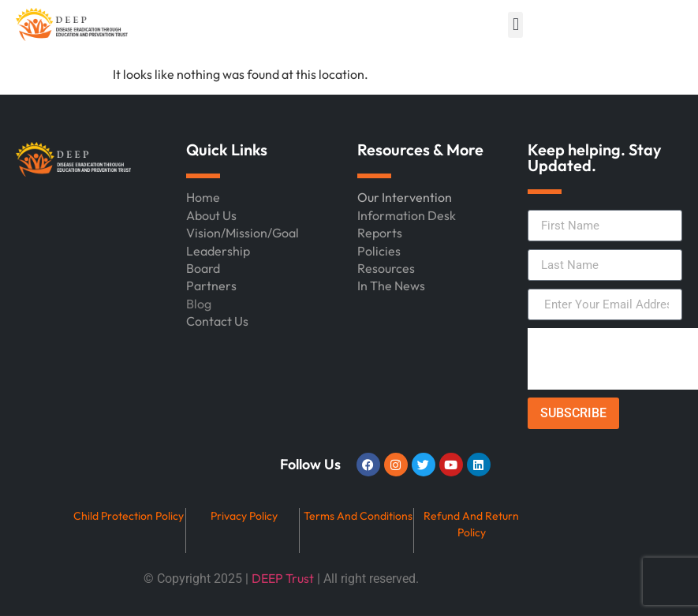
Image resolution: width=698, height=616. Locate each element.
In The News (391, 286)
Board (203, 268)
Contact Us (217, 321)
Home (203, 197)
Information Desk (407, 215)
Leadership (218, 251)
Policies (379, 251)
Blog (199, 304)
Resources (386, 268)
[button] (515, 25)
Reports (380, 233)
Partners (211, 286)
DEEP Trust (283, 578)
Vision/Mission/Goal (243, 233)
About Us (211, 215)
